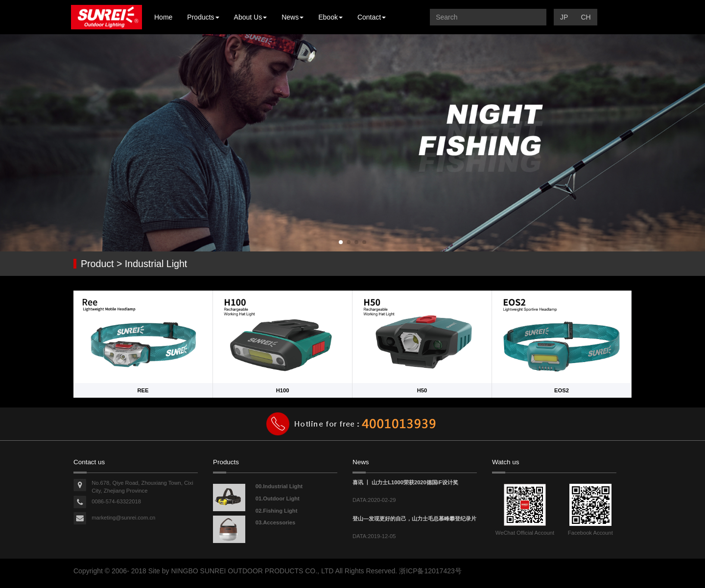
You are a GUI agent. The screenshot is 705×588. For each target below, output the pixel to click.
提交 (537, 17)
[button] (341, 242)
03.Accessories (275, 522)
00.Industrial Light (279, 486)
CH (586, 17)
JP (564, 17)
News (293, 17)
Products (203, 17)
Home (163, 17)
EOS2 (562, 390)
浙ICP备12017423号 (430, 571)
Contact (372, 17)
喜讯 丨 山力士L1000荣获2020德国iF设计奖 (405, 482)
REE (143, 390)
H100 (283, 390)
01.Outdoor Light (278, 498)
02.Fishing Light (277, 511)
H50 (422, 390)
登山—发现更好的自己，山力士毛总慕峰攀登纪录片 (414, 519)
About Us (251, 17)
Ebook (330, 17)
